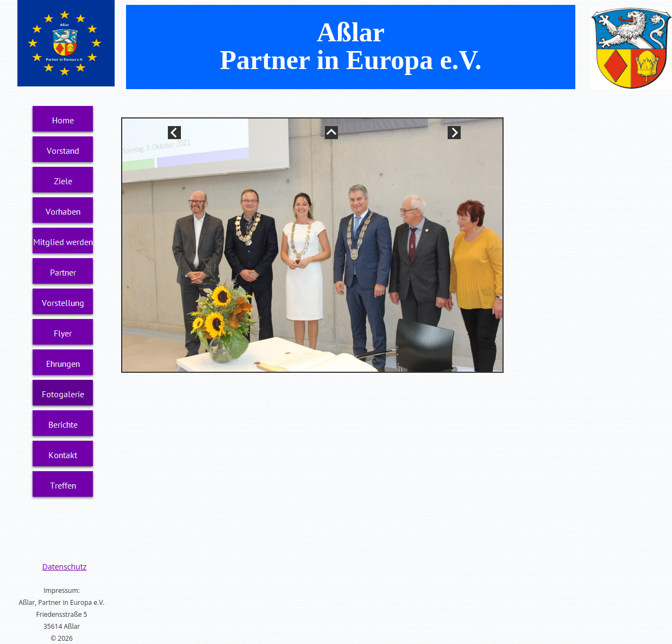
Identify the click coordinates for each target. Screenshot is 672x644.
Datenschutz (64, 567)
